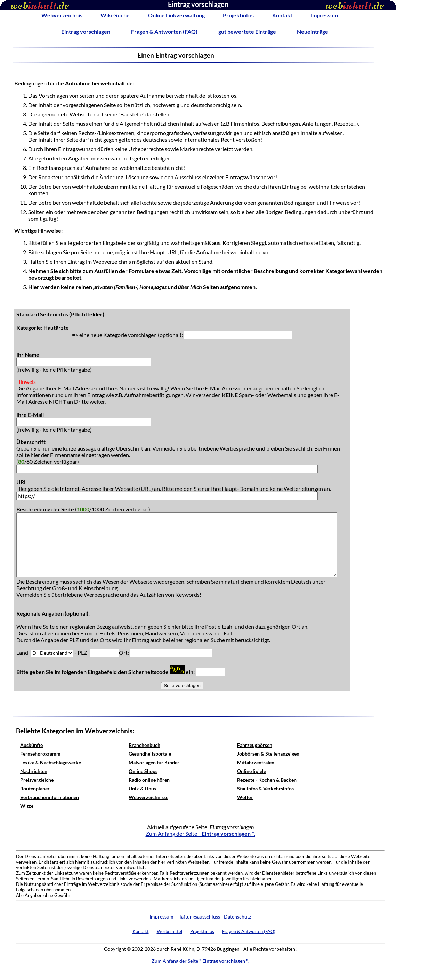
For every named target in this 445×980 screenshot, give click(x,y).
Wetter (245, 797)
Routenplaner (35, 788)
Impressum (324, 15)
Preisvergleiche (37, 780)
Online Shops (143, 771)
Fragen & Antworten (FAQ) (164, 31)
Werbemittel (169, 931)
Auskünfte (31, 745)
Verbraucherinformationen (50, 797)
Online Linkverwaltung (176, 15)
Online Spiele (252, 771)
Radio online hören (149, 780)
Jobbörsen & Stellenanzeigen (268, 754)
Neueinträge (313, 31)
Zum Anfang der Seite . (200, 834)
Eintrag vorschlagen (86, 31)
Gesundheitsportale (150, 754)
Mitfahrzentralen (256, 762)
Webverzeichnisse (148, 797)
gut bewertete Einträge (247, 31)
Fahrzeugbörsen (255, 745)
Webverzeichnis (62, 15)
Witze (27, 806)
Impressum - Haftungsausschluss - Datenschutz (200, 917)
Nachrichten (34, 771)
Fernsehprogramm (40, 754)
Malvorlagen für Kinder (154, 762)
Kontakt (282, 15)
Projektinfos (238, 15)
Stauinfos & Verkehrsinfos (265, 788)
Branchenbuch (144, 745)
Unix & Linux (143, 788)
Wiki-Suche (115, 15)
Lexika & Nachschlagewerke (51, 762)
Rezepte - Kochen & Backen (267, 780)
